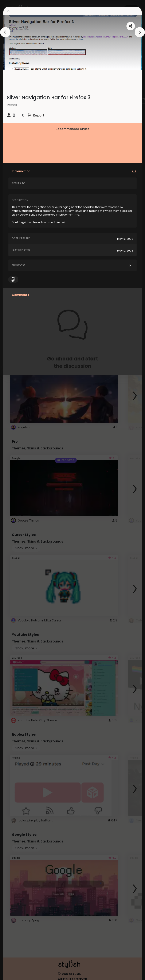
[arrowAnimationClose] (5, 32)
